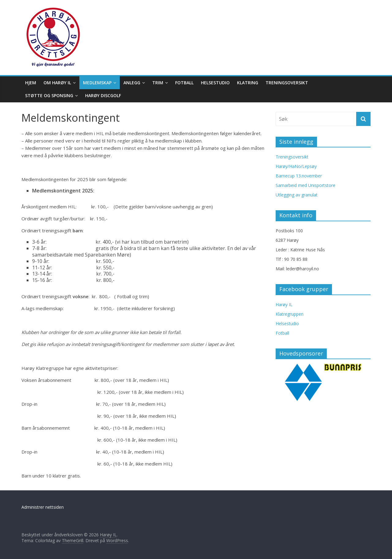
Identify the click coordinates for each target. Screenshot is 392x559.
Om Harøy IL (57, 83)
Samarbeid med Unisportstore (305, 185)
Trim (158, 83)
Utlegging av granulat (297, 195)
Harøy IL (284, 304)
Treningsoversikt (287, 83)
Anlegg (132, 83)
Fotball (184, 83)
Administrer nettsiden (43, 507)
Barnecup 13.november (299, 176)
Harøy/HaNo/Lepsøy (296, 166)
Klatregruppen (290, 314)
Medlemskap (97, 83)
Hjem (31, 83)
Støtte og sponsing (49, 95)
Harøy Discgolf (103, 95)
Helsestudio (215, 83)
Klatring (248, 83)
